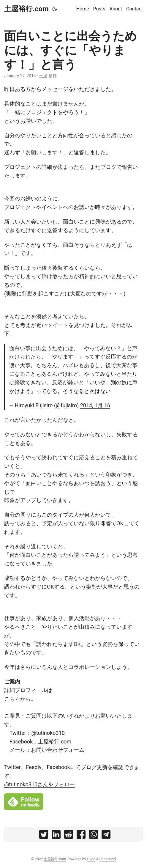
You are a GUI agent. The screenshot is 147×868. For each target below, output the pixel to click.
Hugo (91, 859)
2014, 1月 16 (95, 405)
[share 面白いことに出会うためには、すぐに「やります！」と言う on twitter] (44, 836)
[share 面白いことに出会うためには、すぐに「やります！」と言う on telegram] (106, 836)
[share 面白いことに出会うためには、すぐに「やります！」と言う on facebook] (81, 836)
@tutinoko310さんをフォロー (39, 784)
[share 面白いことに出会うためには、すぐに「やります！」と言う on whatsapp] (94, 836)
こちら (12, 699)
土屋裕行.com (26, 9)
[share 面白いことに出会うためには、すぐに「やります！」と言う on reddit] (69, 836)
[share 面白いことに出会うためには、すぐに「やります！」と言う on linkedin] (56, 836)
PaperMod (108, 859)
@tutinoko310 (48, 733)
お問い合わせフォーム (58, 750)
